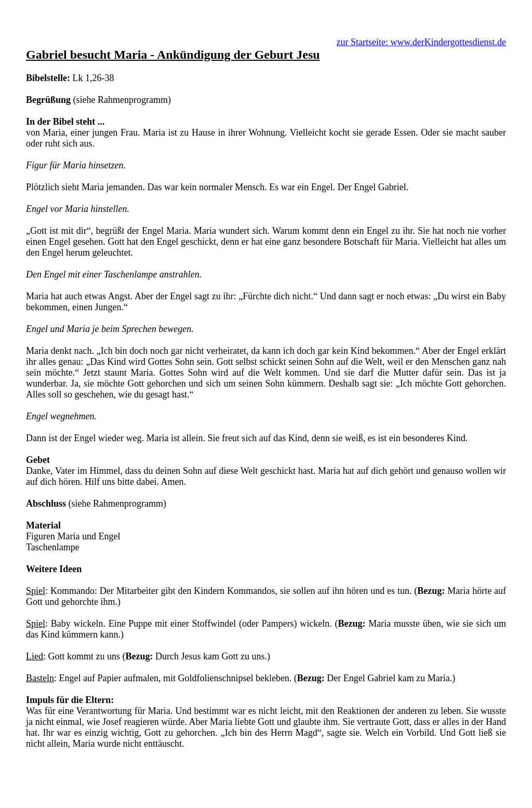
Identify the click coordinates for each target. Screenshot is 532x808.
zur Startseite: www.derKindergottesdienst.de (421, 42)
